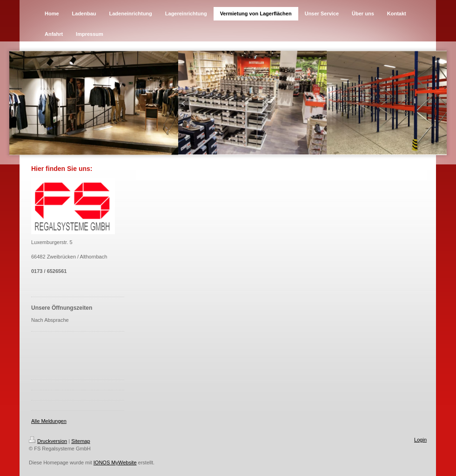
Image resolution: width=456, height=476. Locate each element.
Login (420, 440)
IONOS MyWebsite (115, 462)
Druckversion (48, 441)
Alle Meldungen (49, 421)
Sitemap (80, 441)
